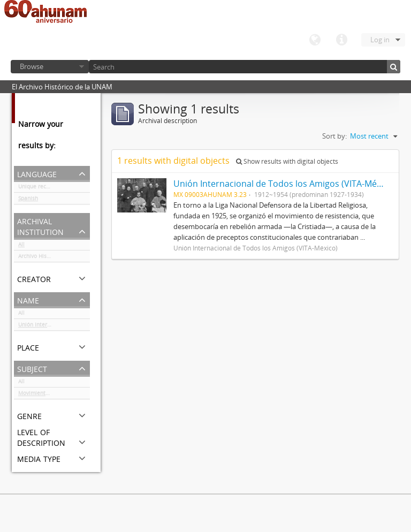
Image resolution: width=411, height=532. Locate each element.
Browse (32, 66)
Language (315, 40)
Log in (380, 40)
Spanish (28, 200)
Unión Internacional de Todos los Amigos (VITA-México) (54, 326)
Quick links (341, 40)
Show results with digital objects (287, 161)
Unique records (38, 188)
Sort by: (334, 136)
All (21, 246)
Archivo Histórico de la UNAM (54, 258)
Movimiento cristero (44, 395)
